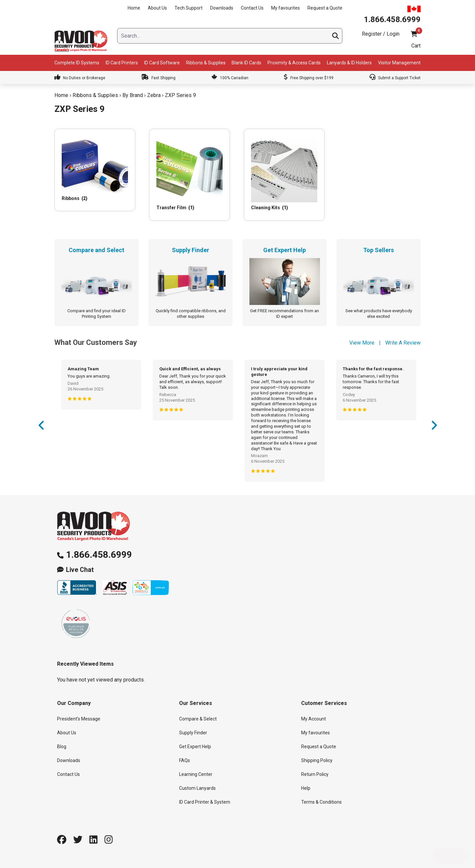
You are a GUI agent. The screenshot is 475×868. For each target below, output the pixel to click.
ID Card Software (162, 63)
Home (134, 8)
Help (306, 788)
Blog (62, 747)
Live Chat (80, 570)
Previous (41, 427)
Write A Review (403, 343)
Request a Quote (325, 8)
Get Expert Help (195, 747)
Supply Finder (193, 733)
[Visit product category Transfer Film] (190, 175)
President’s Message (79, 719)
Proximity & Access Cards (294, 63)
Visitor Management (399, 63)
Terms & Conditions (321, 802)
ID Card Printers (122, 63)
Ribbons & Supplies (206, 63)
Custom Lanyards (197, 788)
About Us (157, 8)
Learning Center (196, 774)
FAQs (185, 760)
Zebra (154, 95)
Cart (416, 46)
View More (362, 343)
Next (434, 427)
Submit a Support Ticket (395, 78)
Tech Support (189, 8)
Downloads (222, 8)
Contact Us (252, 8)
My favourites (285, 8)
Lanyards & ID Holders (349, 63)
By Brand (133, 95)
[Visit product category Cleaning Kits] (284, 175)
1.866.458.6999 (99, 555)
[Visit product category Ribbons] (95, 170)
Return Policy (315, 774)
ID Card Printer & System (205, 802)
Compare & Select (198, 719)
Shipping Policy (317, 760)
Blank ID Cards (246, 63)
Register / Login (381, 34)
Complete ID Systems (77, 63)
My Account (314, 719)
